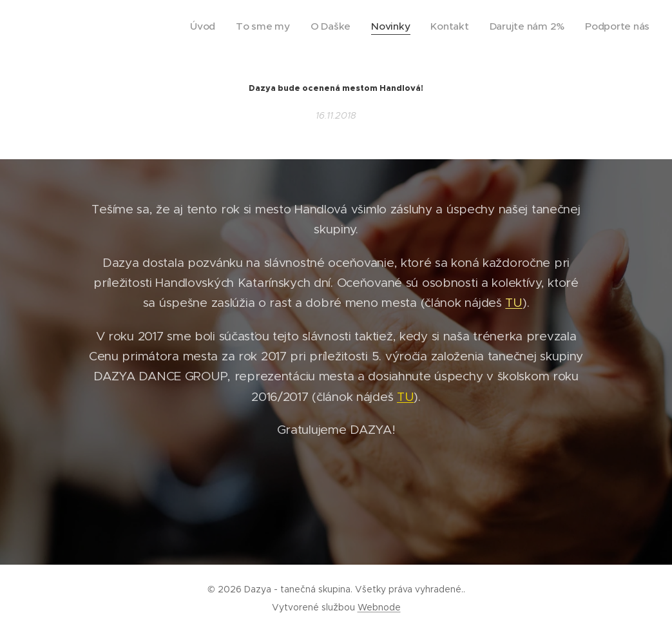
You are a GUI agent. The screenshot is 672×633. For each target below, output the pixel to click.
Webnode (379, 607)
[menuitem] (244, 26)
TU (514, 303)
